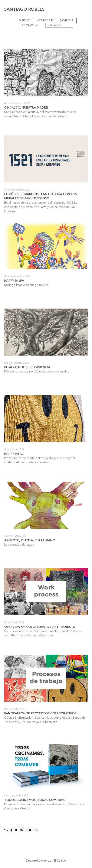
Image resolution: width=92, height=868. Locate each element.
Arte (7, 103)
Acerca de (45, 21)
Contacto (30, 25)
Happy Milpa (14, 281)
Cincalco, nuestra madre (26, 108)
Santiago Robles (24, 10)
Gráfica (8, 536)
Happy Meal (14, 454)
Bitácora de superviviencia (27, 367)
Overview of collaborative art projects (40, 627)
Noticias (67, 21)
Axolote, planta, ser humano (30, 540)
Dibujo (8, 363)
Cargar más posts (21, 830)
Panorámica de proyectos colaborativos (40, 714)
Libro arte (10, 796)
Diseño (24, 21)
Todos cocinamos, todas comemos (35, 800)
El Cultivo (60, 861)
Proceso (9, 709)
